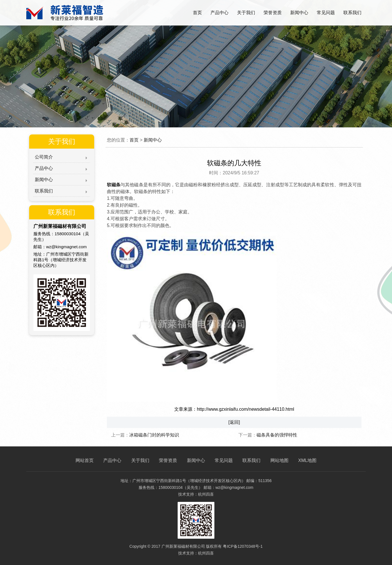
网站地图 (279, 460)
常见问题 (326, 13)
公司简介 (44, 157)
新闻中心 (299, 13)
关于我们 (246, 13)
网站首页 (85, 460)
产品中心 (219, 13)
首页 (197, 13)
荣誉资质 (273, 13)
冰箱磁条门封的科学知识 (154, 435)
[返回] (234, 422)
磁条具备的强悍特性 (277, 435)
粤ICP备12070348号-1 (243, 546)
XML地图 (307, 460)
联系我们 (352, 13)
